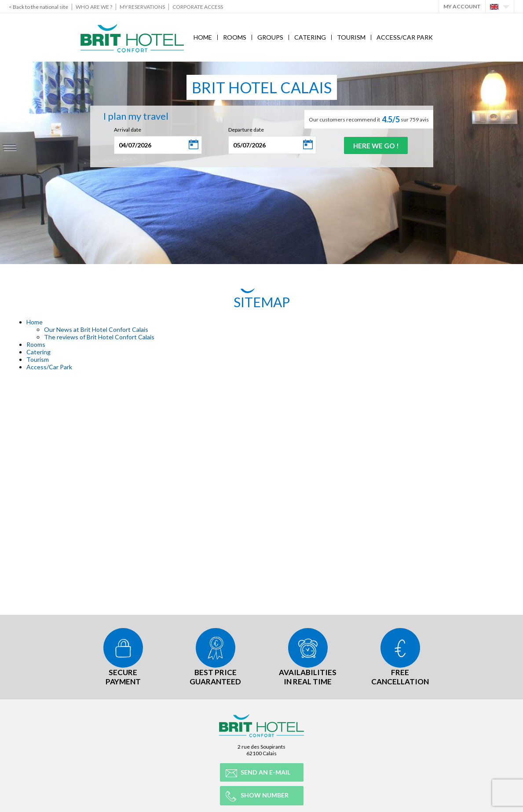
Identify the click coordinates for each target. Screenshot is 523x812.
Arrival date (126, 130)
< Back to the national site (38, 7)
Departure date (244, 130)
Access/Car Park (405, 37)
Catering (310, 37)
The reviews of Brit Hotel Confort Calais (99, 337)
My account (462, 6)
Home (203, 37)
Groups (270, 37)
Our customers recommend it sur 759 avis (369, 119)
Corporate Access (198, 7)
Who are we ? (94, 7)
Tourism (351, 37)
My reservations (142, 7)
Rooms (235, 37)
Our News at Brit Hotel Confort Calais (96, 329)
